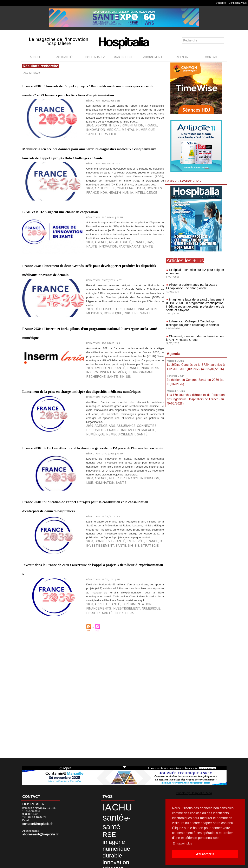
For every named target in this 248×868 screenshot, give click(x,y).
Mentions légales (101, 864)
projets (127, 731)
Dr (114, 574)
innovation (147, 147)
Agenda (174, 351)
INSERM (146, 440)
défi (96, 367)
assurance (117, 503)
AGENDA (182, 57)
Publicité (122, 864)
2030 (89, 147)
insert (156, 440)
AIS (106, 291)
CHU (115, 805)
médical (91, 150)
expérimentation (117, 147)
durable (108, 832)
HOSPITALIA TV (94, 57)
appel (97, 728)
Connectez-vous (238, 3)
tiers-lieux (150, 731)
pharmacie (119, 851)
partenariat (94, 295)
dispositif (99, 147)
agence (98, 291)
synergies (116, 841)
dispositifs (106, 367)
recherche (125, 443)
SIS (150, 443)
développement (118, 848)
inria (130, 440)
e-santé (110, 440)
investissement (96, 663)
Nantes (107, 851)
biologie (107, 844)
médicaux (147, 367)
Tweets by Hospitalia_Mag (186, 793)
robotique (93, 371)
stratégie (132, 663)
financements (145, 728)
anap (105, 841)
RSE (119, 818)
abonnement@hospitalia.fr (38, 831)
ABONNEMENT (153, 57)
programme (109, 443)
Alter (107, 574)
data (105, 848)
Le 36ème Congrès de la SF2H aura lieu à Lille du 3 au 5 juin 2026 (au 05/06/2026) (195, 364)
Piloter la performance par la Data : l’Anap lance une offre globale (194, 286)
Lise (145, 574)
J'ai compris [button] (205, 854)
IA (104, 235)
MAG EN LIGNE (123, 57)
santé (127, 150)
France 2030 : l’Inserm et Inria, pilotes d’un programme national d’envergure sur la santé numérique (87, 391)
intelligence (114, 235)
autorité (115, 291)
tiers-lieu (138, 150)
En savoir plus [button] (183, 843)
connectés (132, 503)
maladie (117, 506)
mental (102, 150)
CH (115, 844)
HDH (157, 232)
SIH (145, 443)
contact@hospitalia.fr (44, 821)
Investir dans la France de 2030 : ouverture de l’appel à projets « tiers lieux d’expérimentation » (92, 683)
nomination (93, 578)
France (134, 147)
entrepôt (123, 659)
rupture (107, 371)
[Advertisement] (196, 439)
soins (124, 837)
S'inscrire (221, 3)
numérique (115, 150)
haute (142, 291)
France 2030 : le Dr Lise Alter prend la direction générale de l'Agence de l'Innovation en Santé (87, 530)
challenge (116, 232)
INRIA (138, 440)
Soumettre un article (146, 864)
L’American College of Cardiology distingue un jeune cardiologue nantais (195, 321)
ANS (106, 503)
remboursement (149, 506)
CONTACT (212, 57)
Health (91, 235)
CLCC (122, 844)
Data (127, 232)
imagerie (109, 823)
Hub (99, 235)
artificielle (100, 232)
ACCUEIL (35, 57)
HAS (135, 291)
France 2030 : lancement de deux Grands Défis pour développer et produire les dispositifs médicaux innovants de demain (92, 319)
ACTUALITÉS (65, 57)
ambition (99, 440)
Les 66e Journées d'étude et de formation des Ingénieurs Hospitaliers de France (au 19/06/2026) (195, 396)
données (137, 232)
